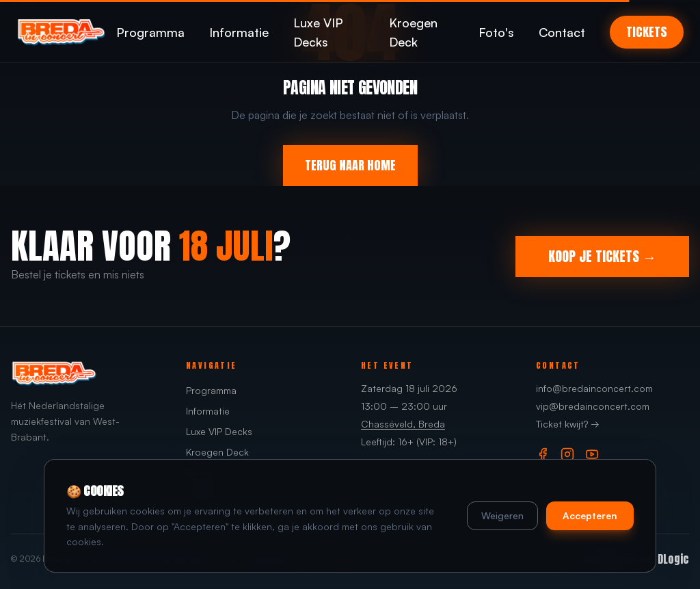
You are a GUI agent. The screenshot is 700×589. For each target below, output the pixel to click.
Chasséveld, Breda (403, 424)
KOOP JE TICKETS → (602, 256)
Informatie (239, 32)
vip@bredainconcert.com (593, 406)
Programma (150, 32)
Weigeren (502, 515)
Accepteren (590, 515)
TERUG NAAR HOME (350, 165)
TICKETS (647, 32)
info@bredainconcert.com (594, 388)
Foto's (496, 32)
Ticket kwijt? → (568, 424)
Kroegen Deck (413, 32)
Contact (562, 32)
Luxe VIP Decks (318, 32)
